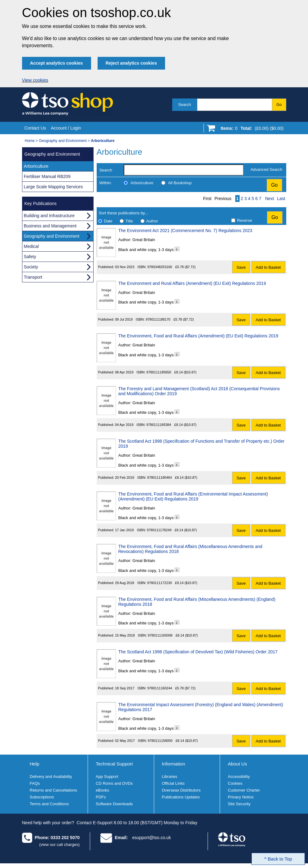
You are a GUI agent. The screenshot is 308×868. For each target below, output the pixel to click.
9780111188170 (158, 319)
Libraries (170, 777)
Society (31, 267)
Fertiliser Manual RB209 (47, 176)
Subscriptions (42, 797)
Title (129, 221)
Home (30, 141)
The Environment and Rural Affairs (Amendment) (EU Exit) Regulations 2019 (192, 283)
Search (185, 105)
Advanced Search (267, 169)
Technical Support (114, 764)
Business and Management (50, 226)
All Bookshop (180, 183)
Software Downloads (114, 804)
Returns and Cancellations (53, 790)
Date (108, 221)
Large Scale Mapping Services (53, 187)
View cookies (35, 80)
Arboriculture (142, 183)
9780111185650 (159, 372)
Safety (30, 257)
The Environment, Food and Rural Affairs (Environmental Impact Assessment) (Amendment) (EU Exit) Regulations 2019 (193, 496)
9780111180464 (160, 477)
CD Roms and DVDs (114, 783)
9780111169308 (160, 635)
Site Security (239, 804)
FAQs (35, 783)
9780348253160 (160, 267)
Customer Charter (244, 790)
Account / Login (66, 128)
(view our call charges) (59, 845)
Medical (31, 246)
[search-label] (184, 170)
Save (241, 267)
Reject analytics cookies (131, 63)
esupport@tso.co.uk (152, 838)
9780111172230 (160, 583)
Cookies (235, 783)
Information (174, 764)
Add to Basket (268, 267)
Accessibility (239, 777)
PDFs (101, 797)
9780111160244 (160, 688)
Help (35, 764)
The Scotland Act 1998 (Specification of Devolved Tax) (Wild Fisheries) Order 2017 (198, 652)
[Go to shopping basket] (251, 130)
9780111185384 (159, 425)
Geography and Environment (63, 141)
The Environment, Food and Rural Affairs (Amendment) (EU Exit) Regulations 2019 (198, 336)
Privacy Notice (241, 797)
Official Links (173, 783)
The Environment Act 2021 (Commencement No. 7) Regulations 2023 (185, 231)
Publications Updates (181, 797)
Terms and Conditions (49, 804)
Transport (33, 277)
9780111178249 (159, 530)
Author (152, 221)
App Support (107, 777)
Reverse (245, 220)
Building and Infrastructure (49, 216)
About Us (237, 764)
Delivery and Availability (51, 777)
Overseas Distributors (181, 790)
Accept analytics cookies (57, 63)
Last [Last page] (281, 199)
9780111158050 (160, 741)
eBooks (102, 790)
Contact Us (35, 128)
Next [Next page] (270, 199)
